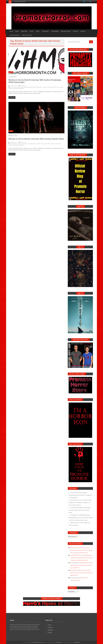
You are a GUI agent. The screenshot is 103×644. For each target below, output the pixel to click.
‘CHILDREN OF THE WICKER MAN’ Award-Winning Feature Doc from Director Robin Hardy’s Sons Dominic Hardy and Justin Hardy (81, 518)
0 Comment (22, 86)
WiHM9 (38, 144)
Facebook (50, 627)
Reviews (83, 31)
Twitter (49, 625)
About (11, 31)
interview (14, 87)
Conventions (45, 31)
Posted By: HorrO (13, 86)
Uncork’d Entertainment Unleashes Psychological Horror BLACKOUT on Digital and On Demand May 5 (80, 495)
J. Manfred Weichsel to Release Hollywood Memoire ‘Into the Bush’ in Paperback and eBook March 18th (81, 558)
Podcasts (76, 31)
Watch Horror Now (27, 35)
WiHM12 (41, 87)
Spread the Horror (32, 87)
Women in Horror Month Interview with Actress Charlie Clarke (36, 139)
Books (32, 31)
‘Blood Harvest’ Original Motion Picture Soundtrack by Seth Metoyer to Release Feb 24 (82, 573)
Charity (38, 31)
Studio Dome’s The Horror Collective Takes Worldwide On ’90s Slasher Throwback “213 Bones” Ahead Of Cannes (80, 503)
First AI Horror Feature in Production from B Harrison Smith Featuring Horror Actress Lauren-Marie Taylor (81, 550)
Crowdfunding (55, 31)
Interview (11, 72)
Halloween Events (66, 31)
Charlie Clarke (13, 144)
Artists (17, 31)
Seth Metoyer (73, 570)
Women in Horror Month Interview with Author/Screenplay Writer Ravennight (35, 81)
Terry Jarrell (73, 548)
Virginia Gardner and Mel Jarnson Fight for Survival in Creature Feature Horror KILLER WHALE (80, 510)
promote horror (20, 87)
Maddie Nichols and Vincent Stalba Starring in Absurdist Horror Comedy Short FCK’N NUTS (82, 565)
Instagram (50, 630)
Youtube (50, 632)
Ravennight (25, 87)
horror (11, 87)
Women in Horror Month (48, 87)
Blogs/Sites (24, 31)
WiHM (37, 87)
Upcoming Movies (15, 35)
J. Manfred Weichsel (75, 555)
